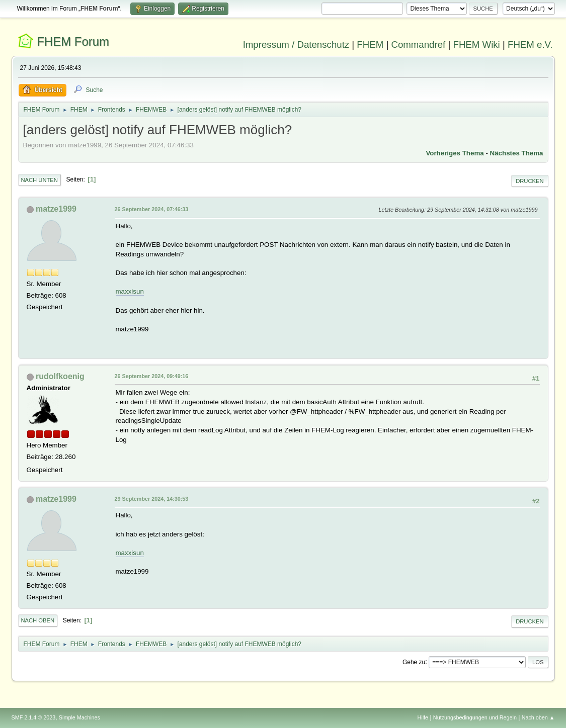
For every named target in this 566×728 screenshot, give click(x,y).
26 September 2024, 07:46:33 (152, 209)
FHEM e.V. (530, 44)
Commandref (418, 44)
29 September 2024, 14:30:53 (152, 499)
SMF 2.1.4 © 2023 (34, 717)
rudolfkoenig (60, 376)
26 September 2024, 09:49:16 (152, 376)
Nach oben (38, 620)
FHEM (370, 44)
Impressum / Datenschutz (296, 44)
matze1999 (56, 209)
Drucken (530, 181)
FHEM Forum (73, 41)
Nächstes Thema (517, 153)
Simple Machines (79, 717)
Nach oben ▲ (538, 717)
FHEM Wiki (477, 44)
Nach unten (39, 180)
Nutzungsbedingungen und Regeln (475, 717)
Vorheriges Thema (455, 153)
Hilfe (423, 717)
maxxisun (130, 291)
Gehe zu (414, 662)
